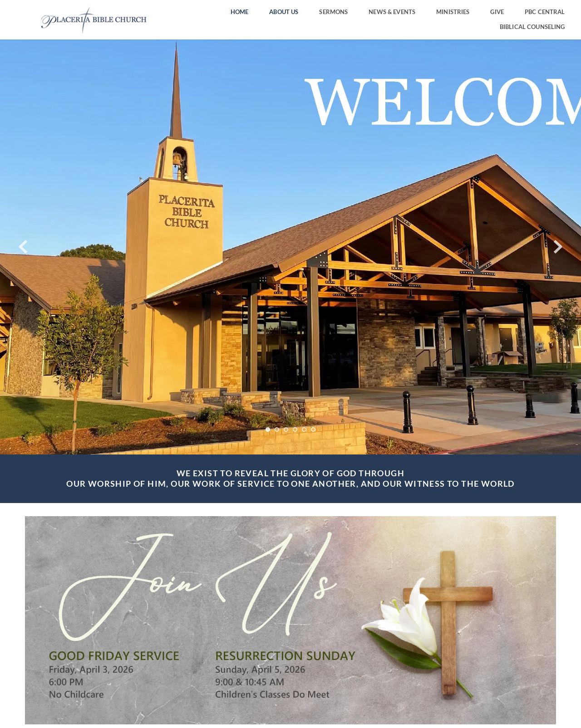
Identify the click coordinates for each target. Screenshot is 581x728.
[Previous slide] (23, 247)
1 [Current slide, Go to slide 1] (268, 430)
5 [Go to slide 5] (304, 430)
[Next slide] (558, 247)
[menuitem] (240, 12)
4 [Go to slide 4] (295, 430)
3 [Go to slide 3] (286, 430)
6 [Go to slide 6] (313, 430)
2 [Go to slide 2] (277, 430)
